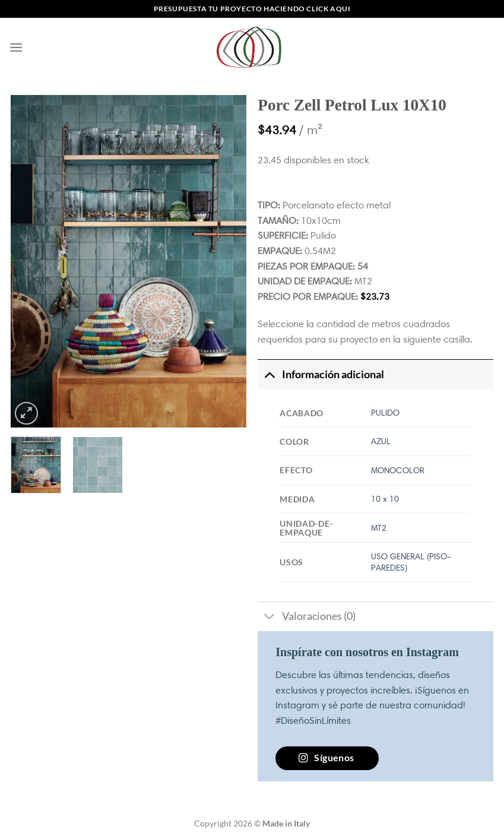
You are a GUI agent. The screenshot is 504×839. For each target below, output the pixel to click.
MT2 (379, 528)
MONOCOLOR (398, 470)
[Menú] (16, 47)
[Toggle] (269, 374)
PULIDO (385, 413)
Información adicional (321, 374)
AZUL (381, 441)
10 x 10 (385, 499)
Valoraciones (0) (306, 618)
